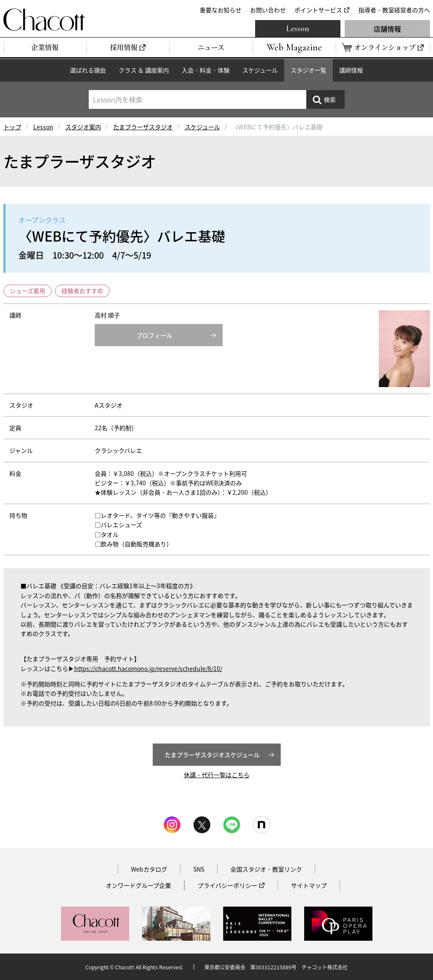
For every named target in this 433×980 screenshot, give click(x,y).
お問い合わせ (268, 10)
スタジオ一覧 (308, 70)
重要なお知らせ (221, 10)
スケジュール (260, 70)
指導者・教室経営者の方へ (394, 10)
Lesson (298, 29)
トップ (12, 127)
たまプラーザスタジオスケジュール (212, 755)
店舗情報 (387, 29)
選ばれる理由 (88, 70)
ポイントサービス (318, 10)
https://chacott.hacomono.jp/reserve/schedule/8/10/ (148, 668)
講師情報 (351, 70)
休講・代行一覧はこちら (217, 775)
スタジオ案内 (83, 127)
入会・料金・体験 (206, 70)
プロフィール (154, 335)
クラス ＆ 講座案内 (144, 70)
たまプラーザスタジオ (143, 127)
